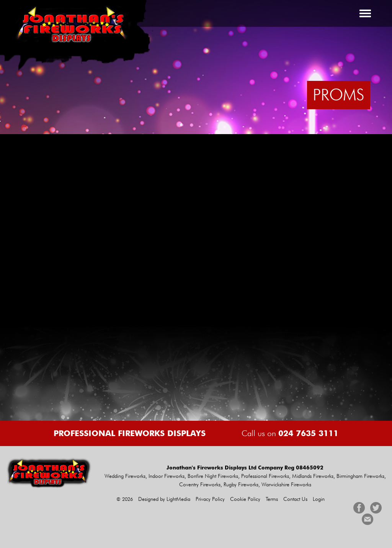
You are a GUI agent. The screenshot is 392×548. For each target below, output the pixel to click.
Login (319, 499)
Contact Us (295, 499)
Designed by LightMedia (164, 499)
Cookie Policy (245, 499)
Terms (272, 499)
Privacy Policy (210, 499)
